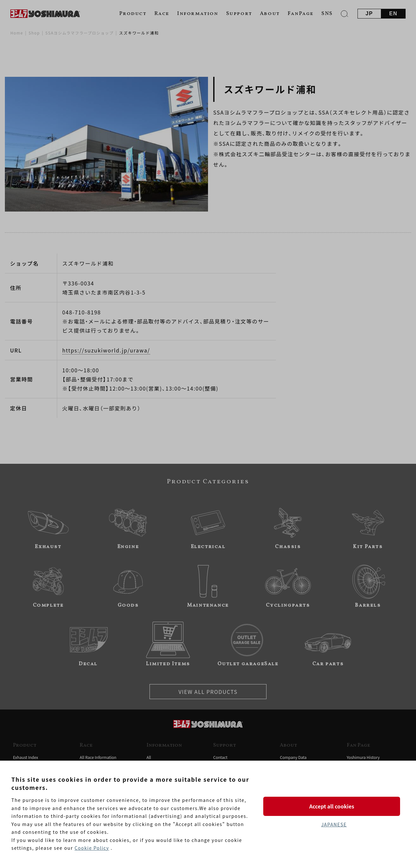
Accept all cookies (334, 806)
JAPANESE (334, 825)
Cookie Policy (92, 848)
